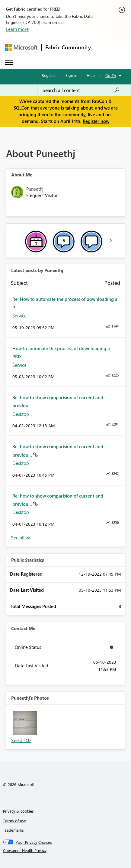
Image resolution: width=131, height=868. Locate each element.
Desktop (21, 414)
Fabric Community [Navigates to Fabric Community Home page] (68, 47)
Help (91, 75)
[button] (25, 723)
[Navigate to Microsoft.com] (21, 47)
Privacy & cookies (18, 811)
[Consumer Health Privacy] (66, 850)
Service (19, 316)
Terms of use (14, 821)
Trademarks (13, 830)
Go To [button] (111, 76)
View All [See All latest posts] (21, 538)
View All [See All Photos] (21, 740)
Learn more (17, 29)
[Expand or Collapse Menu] (9, 62)
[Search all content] (81, 90)
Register (49, 75)
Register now (96, 121)
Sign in (71, 75)
